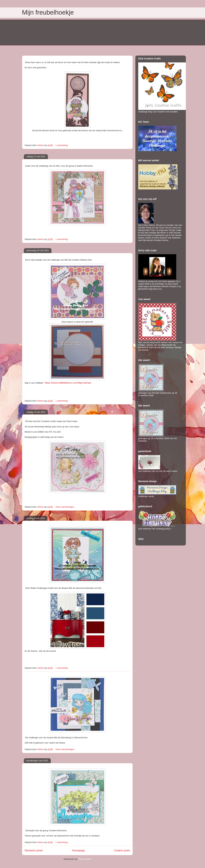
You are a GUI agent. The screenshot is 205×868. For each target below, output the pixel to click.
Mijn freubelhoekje (48, 12)
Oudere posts (122, 850)
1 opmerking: (62, 145)
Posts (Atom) (85, 859)
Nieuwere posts (34, 850)
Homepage (78, 850)
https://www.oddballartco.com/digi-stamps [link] (68, 383)
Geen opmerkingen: (65, 507)
